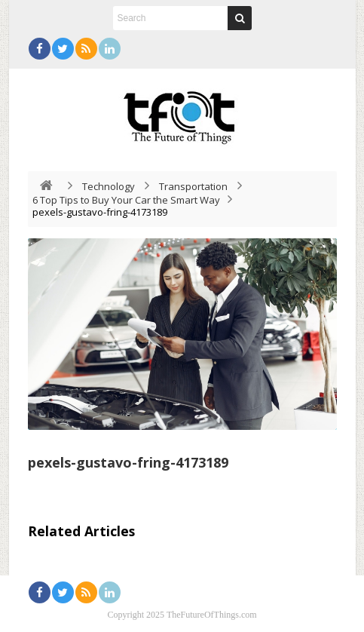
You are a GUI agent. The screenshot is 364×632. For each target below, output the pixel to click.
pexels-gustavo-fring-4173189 (128, 462)
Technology (109, 186)
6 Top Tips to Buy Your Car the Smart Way (126, 200)
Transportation (193, 186)
